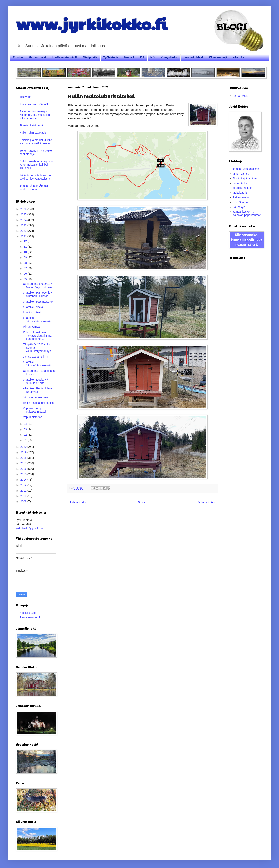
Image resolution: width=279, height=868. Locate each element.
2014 (24, 480)
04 (25, 424)
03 (25, 429)
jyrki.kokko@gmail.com (30, 528)
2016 (24, 469)
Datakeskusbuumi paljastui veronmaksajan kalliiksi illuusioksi (36, 165)
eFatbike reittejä (33, 307)
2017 (24, 463)
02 (25, 435)
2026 (24, 209)
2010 (24, 496)
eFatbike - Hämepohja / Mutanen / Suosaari (38, 294)
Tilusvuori (25, 97)
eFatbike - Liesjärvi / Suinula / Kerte (35, 381)
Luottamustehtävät (64, 57)
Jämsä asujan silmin (36, 357)
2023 (24, 225)
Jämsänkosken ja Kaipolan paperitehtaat (247, 213)
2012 (24, 485)
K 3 (153, 57)
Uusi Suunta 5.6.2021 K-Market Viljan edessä (38, 286)
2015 (24, 474)
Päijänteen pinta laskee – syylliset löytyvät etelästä (35, 177)
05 (25, 279)
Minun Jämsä (31, 327)
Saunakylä (239, 207)
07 (25, 268)
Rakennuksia (241, 197)
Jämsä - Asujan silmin (246, 169)
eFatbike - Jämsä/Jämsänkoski (37, 320)
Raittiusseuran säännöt (34, 104)
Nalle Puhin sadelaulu (33, 133)
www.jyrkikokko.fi (92, 24)
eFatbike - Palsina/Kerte (38, 302)
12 (25, 241)
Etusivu (18, 57)
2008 (24, 501)
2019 (24, 452)
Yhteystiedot (169, 57)
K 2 (142, 57)
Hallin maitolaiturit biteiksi (39, 403)
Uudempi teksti (78, 502)
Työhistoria (111, 57)
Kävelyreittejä (218, 57)
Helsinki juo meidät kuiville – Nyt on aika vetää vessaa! (37, 142)
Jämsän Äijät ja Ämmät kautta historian (34, 187)
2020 (24, 447)
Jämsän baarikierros (36, 397)
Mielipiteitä (90, 57)
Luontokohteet (193, 57)
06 (25, 274)
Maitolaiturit (240, 193)
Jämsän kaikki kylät (32, 125)
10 (25, 252)
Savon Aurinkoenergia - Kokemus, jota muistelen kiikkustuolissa (35, 115)
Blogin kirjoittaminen (245, 178)
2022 (24, 231)
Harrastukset (38, 57)
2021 (24, 236)
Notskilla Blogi (28, 613)
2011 (24, 491)
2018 (24, 458)
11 (25, 247)
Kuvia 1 (129, 57)
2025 (24, 214)
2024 (24, 220)
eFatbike (239, 57)
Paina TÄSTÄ (241, 96)
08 (25, 263)
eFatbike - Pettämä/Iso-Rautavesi (38, 390)
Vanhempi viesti (206, 502)
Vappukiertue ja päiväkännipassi (34, 410)
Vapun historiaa (33, 417)
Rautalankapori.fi (30, 617)
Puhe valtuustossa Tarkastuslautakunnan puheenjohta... (38, 336)
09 (25, 257)
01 (25, 440)
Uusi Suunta (240, 202)
